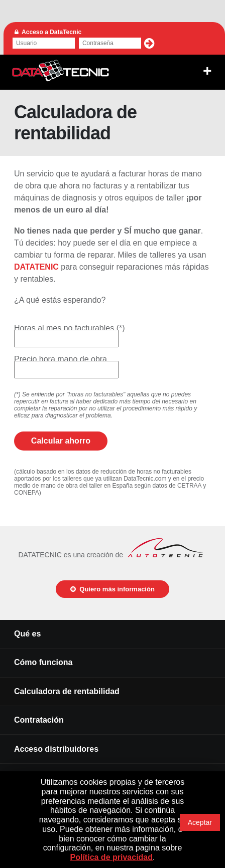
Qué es (27, 634)
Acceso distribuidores (56, 749)
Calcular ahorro (61, 441)
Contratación (39, 720)
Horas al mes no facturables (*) (70, 328)
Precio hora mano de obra (61, 359)
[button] (149, 44)
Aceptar (200, 822)
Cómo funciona (43, 662)
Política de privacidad (112, 857)
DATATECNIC (61, 71)
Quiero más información (113, 589)
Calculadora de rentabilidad (67, 691)
